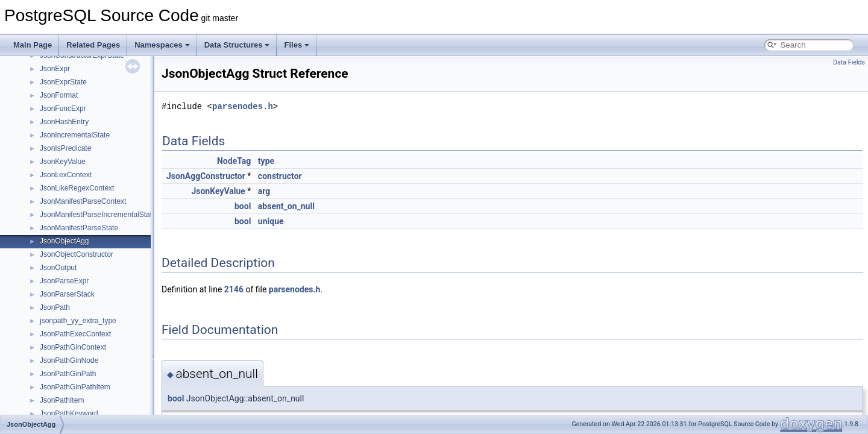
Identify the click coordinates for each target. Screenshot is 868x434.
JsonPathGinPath (68, 374)
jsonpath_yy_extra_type (78, 321)
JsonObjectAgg (64, 241)
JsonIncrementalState (75, 135)
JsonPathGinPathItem (75, 387)
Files (297, 45)
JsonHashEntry (64, 122)
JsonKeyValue (63, 162)
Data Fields (849, 62)
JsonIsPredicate (65, 148)
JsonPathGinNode (69, 360)
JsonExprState (63, 82)
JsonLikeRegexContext (77, 188)
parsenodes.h (243, 106)
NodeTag (234, 161)
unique (271, 221)
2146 (234, 289)
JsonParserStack (67, 294)
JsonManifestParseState (79, 228)
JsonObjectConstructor (77, 254)
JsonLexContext (66, 175)
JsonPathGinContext (73, 347)
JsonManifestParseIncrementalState (98, 215)
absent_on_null (286, 206)
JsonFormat (59, 95)
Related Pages (93, 45)
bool (243, 206)
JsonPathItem (62, 400)
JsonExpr (55, 69)
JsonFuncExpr (63, 108)
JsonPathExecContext (75, 334)
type (266, 161)
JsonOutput (58, 268)
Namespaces (162, 45)
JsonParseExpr (64, 281)
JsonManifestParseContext (83, 201)
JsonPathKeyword (69, 414)
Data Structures (237, 45)
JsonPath (55, 307)
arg (264, 191)
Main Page (33, 45)
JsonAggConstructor (206, 176)
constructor (280, 176)
